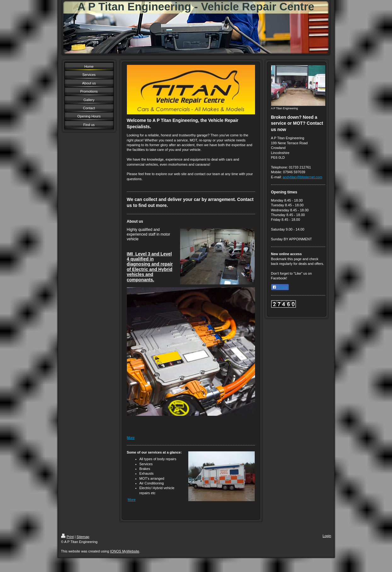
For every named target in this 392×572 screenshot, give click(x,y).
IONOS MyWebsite (125, 551)
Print (68, 537)
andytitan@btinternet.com (303, 177)
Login (327, 536)
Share (280, 287)
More (131, 438)
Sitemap (83, 537)
